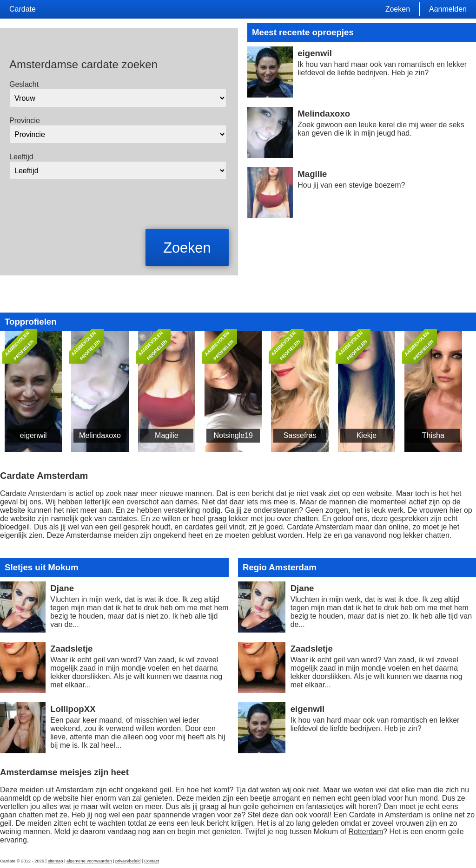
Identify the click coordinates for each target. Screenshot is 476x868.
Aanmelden (448, 9)
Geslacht (24, 84)
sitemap (56, 861)
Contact (152, 861)
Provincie (25, 121)
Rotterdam (366, 832)
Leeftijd (21, 157)
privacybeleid (128, 861)
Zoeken (398, 9)
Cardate (23, 9)
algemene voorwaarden (89, 861)
